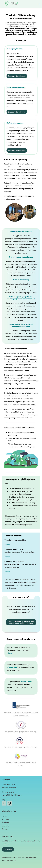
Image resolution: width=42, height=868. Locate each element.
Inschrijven (8, 849)
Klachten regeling (9, 860)
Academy (5, 822)
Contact (5, 829)
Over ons (5, 826)
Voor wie (5, 819)
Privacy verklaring (29, 857)
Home (4, 816)
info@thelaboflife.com (13, 795)
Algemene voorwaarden (11, 857)
